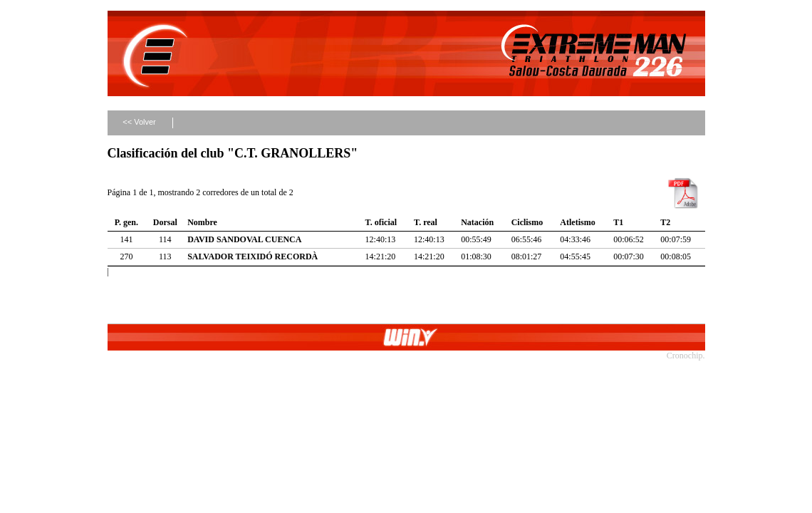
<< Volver (139, 122)
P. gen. (126, 222)
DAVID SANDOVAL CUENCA (244, 239)
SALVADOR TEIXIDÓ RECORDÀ (253, 256)
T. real (426, 222)
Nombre (202, 222)
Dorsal (165, 222)
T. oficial (381, 222)
